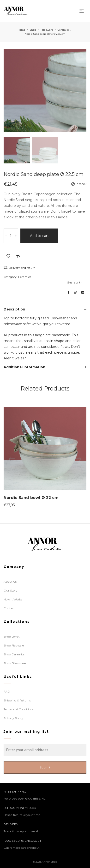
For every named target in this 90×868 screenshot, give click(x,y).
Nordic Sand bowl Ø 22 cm (31, 498)
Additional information (24, 367)
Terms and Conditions (19, 709)
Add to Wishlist (8, 256)
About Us (10, 582)
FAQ (7, 691)
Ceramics (63, 30)
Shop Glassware (15, 663)
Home (21, 30)
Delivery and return (20, 268)
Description (14, 309)
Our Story (11, 590)
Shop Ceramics (14, 654)
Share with (75, 282)
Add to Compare (18, 256)
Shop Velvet (12, 636)
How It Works (13, 599)
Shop (33, 30)
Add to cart (39, 236)
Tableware (47, 30)
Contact (9, 608)
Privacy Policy (13, 718)
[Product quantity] (11, 236)
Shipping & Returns (17, 700)
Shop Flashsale (14, 645)
